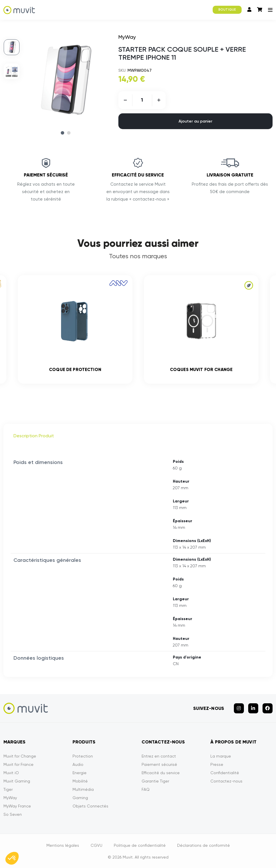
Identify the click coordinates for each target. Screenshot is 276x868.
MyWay (10, 798)
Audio (78, 764)
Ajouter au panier (195, 121)
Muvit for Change (20, 756)
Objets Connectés (90, 806)
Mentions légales (63, 845)
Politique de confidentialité (140, 845)
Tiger (8, 789)
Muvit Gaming (17, 781)
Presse (217, 764)
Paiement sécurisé (159, 764)
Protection (83, 756)
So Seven (13, 814)
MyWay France (17, 806)
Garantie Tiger (155, 781)
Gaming (80, 798)
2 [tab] (69, 133)
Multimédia (83, 789)
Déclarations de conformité (203, 845)
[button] (12, 858)
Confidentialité (225, 773)
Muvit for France (18, 764)
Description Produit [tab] (34, 436)
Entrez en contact (159, 756)
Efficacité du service (161, 773)
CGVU (96, 845)
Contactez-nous (226, 781)
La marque (221, 756)
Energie (80, 773)
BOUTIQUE (227, 10)
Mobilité (80, 781)
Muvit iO (11, 773)
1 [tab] (62, 133)
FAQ (146, 789)
